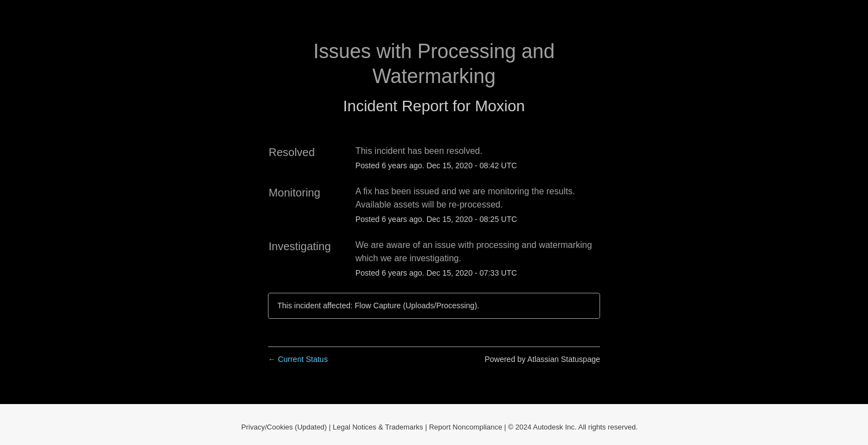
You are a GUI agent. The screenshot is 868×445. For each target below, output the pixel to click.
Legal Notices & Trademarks (378, 427)
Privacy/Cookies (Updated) (284, 427)
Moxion (500, 106)
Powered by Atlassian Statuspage (542, 359)
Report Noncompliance (466, 427)
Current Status (298, 359)
